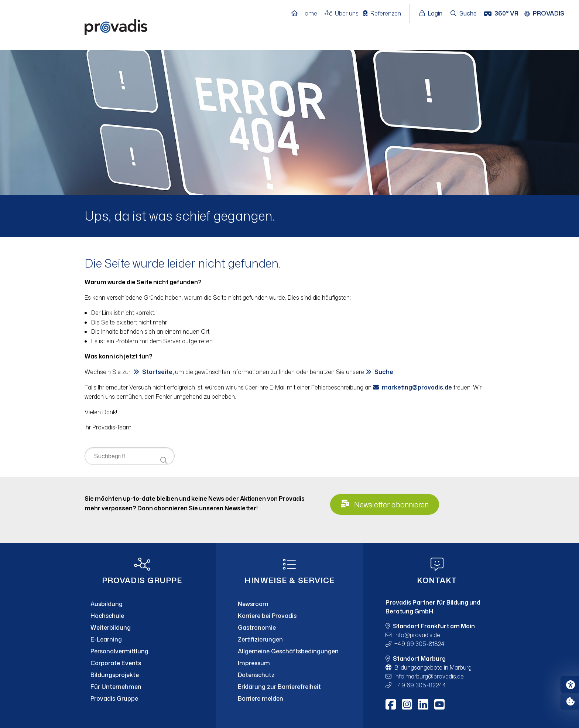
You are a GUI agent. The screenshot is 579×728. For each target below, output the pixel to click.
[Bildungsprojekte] (142, 675)
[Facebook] (391, 704)
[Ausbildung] (142, 604)
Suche (384, 372)
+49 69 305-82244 (420, 685)
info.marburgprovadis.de (429, 676)
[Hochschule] (142, 616)
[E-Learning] (142, 639)
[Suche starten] (164, 461)
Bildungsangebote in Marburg (433, 667)
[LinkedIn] (423, 704)
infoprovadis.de (417, 635)
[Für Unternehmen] (142, 687)
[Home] (308, 14)
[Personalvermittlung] (142, 651)
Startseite (157, 372)
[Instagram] (407, 704)
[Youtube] (439, 704)
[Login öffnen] (433, 14)
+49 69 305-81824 (419, 644)
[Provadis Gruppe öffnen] (548, 14)
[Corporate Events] (142, 663)
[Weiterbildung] (142, 627)
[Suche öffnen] (464, 14)
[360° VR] (502, 14)
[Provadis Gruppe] (142, 698)
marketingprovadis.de (417, 387)
